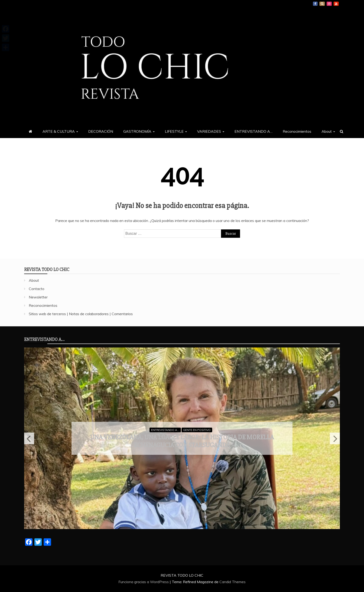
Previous (29, 438)
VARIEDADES (209, 131)
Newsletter (38, 297)
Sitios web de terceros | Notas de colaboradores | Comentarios (81, 314)
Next (335, 438)
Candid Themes (232, 582)
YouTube (336, 4)
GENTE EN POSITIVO (197, 430)
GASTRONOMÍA (137, 131)
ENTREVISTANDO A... (165, 430)
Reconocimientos (297, 131)
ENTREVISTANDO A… (253, 131)
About (327, 131)
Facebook (315, 4)
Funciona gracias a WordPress (144, 582)
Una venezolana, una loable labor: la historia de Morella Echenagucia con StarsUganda (182, 441)
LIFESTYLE (174, 131)
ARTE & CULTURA (59, 131)
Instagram (329, 4)
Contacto (37, 289)
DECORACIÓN (101, 131)
